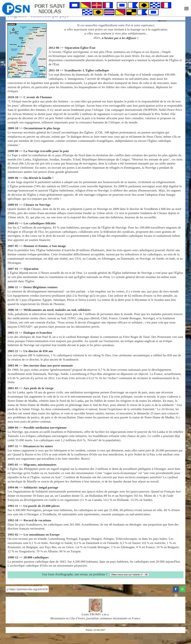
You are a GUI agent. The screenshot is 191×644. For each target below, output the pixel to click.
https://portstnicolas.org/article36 (27, 589)
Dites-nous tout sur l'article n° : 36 (129, 575)
